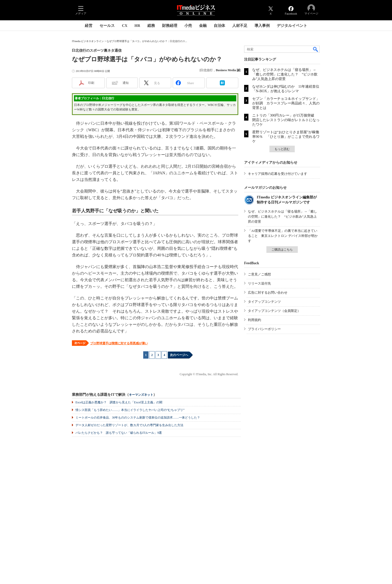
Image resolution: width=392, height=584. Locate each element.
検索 (316, 49)
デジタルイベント (292, 26)
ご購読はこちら (282, 250)
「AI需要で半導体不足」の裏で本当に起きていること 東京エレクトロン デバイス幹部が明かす (283, 236)
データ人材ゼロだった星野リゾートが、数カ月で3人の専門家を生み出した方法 (129, 425)
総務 (151, 26)
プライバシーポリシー (264, 329)
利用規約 (254, 320)
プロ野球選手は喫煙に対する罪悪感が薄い (119, 343)
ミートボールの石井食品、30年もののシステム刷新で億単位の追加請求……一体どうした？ (138, 418)
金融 (203, 26)
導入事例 (262, 26)
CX (125, 26)
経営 (89, 26)
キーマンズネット (141, 395)
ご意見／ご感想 (259, 274)
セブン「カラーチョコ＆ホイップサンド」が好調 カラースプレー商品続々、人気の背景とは (286, 103)
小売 (188, 26)
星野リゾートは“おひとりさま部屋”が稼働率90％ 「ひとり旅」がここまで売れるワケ (286, 137)
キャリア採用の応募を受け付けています (278, 174)
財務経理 (170, 26)
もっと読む (282, 149)
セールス (107, 26)
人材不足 (240, 26)
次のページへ (179, 355)
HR (137, 26)
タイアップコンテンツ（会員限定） (274, 311)
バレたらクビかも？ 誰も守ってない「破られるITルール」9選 (119, 433)
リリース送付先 (259, 283)
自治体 (219, 26)
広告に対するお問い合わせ (268, 293)
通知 (126, 83)
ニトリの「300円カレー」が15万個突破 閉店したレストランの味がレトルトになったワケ (286, 120)
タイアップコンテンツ (264, 302)
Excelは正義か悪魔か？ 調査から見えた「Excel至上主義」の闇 (119, 402)
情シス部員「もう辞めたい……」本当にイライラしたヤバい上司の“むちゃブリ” (130, 410)
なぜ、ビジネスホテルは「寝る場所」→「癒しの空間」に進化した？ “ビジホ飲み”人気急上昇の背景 (285, 74)
